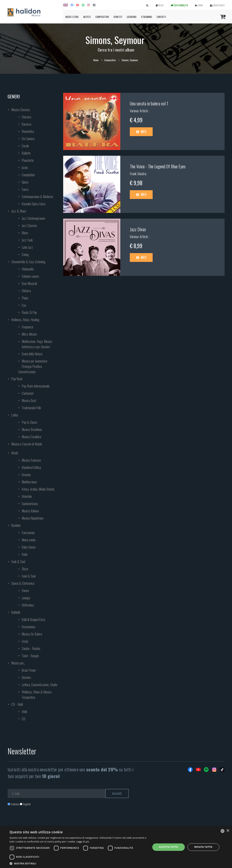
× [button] (228, 831)
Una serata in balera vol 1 (149, 103)
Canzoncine (28, 533)
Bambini (16, 525)
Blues (25, 233)
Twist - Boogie (30, 656)
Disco (25, 569)
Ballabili (16, 612)
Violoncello (28, 269)
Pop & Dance (29, 422)
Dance (25, 590)
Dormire (26, 677)
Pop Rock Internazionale (36, 386)
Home (96, 60)
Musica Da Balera (32, 634)
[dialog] (116, 847)
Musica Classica (20, 110)
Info (141, 132)
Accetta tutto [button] (168, 847)
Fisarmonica (28, 627)
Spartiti (118, 17)
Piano (25, 298)
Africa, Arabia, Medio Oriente (38, 489)
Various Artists (139, 111)
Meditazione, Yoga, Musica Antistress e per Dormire (37, 344)
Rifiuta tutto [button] (203, 847)
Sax (24, 305)
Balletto (26, 153)
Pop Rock (17, 379)
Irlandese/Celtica (31, 467)
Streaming (147, 17)
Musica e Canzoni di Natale (27, 444)
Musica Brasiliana (32, 429)
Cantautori (28, 393)
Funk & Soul (18, 562)
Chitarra (26, 291)
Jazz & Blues (19, 211)
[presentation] (37, 821)
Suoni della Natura (32, 354)
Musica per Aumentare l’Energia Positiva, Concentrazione (33, 366)
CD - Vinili (17, 704)
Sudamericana (30, 504)
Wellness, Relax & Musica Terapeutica (37, 695)
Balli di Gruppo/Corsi (33, 619)
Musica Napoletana (33, 518)
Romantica (28, 131)
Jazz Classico (29, 225)
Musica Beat (29, 400)
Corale (25, 146)
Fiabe (25, 554)
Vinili (24, 712)
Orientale (27, 496)
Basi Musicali (29, 283)
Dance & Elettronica (23, 583)
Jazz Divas (138, 229)
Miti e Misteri (29, 334)
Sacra (25, 189)
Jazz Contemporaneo (33, 218)
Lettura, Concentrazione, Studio (39, 685)
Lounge (26, 598)
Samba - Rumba (31, 648)
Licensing (132, 17)
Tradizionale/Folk (31, 408)
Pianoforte (28, 160)
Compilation (28, 175)
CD (24, 719)
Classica (26, 117)
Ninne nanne (29, 540)
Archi (25, 168)
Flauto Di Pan (29, 312)
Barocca (26, 124)
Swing (25, 254)
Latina (15, 415)
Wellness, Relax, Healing (25, 320)
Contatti (161, 17)
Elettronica (28, 605)
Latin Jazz (27, 247)
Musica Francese (31, 460)
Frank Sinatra (138, 174)
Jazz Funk (27, 240)
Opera (25, 182)
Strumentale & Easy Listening (28, 262)
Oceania (26, 475)
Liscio (25, 641)
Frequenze (28, 327)
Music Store (72, 17)
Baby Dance (29, 547)
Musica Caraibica (31, 437)
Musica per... (18, 663)
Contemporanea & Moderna (37, 197)
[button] (78, 863)
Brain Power (29, 670)
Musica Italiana (30, 511)
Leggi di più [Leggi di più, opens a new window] (83, 842)
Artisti (87, 17)
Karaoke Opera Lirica (33, 204)
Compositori (102, 17)
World (15, 453)
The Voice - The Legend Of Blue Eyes (158, 166)
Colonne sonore (30, 276)
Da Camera (28, 139)
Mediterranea (29, 482)
